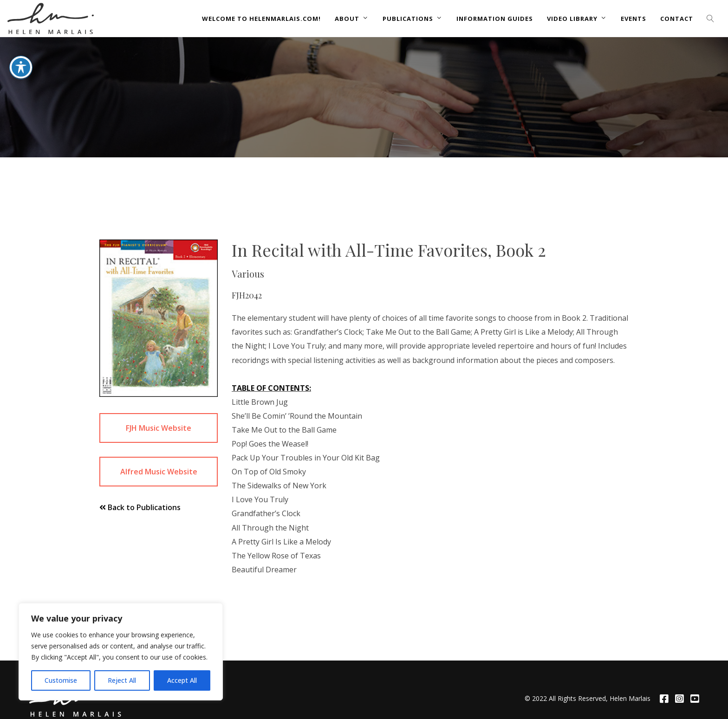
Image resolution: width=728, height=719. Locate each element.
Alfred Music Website (159, 472)
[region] (121, 652)
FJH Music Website (159, 428)
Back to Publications (140, 507)
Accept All (182, 680)
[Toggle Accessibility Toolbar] (21, 62)
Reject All (122, 680)
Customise (61, 680)
